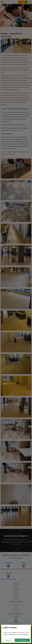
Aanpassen (8, 640)
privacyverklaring (24, 634)
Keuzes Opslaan (22, 640)
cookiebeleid (12, 634)
